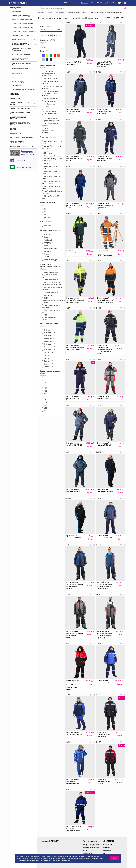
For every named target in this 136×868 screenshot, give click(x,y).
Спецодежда (16, 8)
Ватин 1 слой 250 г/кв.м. (52, 156)
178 (44, 391)
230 (44, 400)
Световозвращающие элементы (51, 306)
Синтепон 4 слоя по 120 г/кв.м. (51, 177)
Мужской (46, 226)
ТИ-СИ (45, 257)
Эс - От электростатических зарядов (49, 131)
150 (44, 388)
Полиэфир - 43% (49, 341)
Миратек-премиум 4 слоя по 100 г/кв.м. (52, 160)
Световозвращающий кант (51, 311)
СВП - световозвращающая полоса (49, 317)
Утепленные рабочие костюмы (22, 20)
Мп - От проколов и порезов (50, 82)
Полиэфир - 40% (49, 338)
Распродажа (16, 138)
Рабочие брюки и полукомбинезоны (23, 90)
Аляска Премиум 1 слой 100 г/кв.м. (52, 147)
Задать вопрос (88, 853)
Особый (46, 217)
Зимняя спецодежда (18, 82)
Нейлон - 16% (48, 330)
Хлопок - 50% (48, 358)
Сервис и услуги (17, 142)
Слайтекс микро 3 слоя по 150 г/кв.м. (51, 187)
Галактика (47, 234)
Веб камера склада (27, 151)
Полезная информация (91, 847)
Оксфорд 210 (48, 240)
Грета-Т (46, 237)
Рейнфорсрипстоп (50, 249)
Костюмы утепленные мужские (23, 28)
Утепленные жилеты (18, 78)
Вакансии (107, 847)
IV (44, 215)
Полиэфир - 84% (49, 350)
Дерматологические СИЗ (20, 113)
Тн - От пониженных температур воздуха (50, 110)
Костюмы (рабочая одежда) (21, 16)
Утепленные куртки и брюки (21, 36)
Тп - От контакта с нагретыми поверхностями (51, 120)
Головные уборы (17, 74)
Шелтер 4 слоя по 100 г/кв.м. (52, 197)
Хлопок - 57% (48, 361)
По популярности (118, 18)
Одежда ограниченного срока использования (21, 50)
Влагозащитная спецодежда (21, 54)
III (44, 212)
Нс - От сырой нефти (50, 98)
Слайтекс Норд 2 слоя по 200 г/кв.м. (52, 192)
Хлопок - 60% (48, 364)
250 (44, 405)
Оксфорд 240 (48, 243)
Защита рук (15, 98)
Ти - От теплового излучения (49, 105)
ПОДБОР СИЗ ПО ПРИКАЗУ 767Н (22, 146)
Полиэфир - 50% (49, 344)
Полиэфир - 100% (49, 333)
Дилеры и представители (92, 845)
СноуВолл (47, 251)
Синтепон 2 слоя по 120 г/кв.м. (51, 168)
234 (44, 402)
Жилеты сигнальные (18, 40)
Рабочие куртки (17, 86)
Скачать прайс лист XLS (24, 167)
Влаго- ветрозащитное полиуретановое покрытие (51, 284)
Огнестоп (46, 164)
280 (44, 408)
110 (44, 380)
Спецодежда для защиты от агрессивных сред (21, 59)
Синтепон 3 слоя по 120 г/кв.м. (51, 172)
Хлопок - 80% (48, 367)
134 (44, 382)
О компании (108, 845)
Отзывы (85, 850)
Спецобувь (15, 94)
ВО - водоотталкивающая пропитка (52, 289)
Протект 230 (47, 246)
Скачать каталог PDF (23, 160)
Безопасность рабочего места (20, 124)
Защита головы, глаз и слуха (20, 103)
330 (44, 411)
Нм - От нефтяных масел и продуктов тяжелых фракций (52, 93)
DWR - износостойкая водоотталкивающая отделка (51, 275)
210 (44, 394)
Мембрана (47, 295)
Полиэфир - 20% (49, 336)
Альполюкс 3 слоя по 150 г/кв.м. (52, 142)
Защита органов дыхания (21, 109)
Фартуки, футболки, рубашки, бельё (21, 64)
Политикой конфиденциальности (59, 860)
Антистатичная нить (50, 280)
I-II (44, 209)
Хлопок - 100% (48, 353)
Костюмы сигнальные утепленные (24, 32)
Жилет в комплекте (50, 292)
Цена (107, 18)
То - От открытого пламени (49, 115)
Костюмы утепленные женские (23, 24)
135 (44, 385)
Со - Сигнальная (49, 101)
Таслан (46, 254)
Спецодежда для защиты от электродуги (21, 69)
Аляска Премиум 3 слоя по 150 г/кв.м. (52, 152)
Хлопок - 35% (48, 355)
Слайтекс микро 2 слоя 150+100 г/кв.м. (51, 182)
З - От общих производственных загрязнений (49, 74)
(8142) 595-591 (97, 3)
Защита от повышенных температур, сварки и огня (20, 44)
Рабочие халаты (17, 12)
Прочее (13, 129)
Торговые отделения (90, 841)
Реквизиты (107, 850)
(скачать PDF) (27, 138)
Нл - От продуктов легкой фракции (52, 87)
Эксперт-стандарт (49, 260)
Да (44, 47)
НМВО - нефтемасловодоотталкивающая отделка (52, 300)
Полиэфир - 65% (49, 347)
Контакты (85, 3)
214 (44, 397)
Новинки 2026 (16, 133)
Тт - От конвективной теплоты (51, 125)
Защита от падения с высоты (19, 118)
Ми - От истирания (50, 79)
